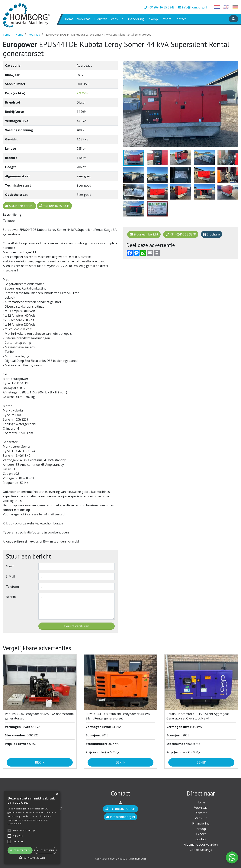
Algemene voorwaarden (201, 844)
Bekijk (40, 762)
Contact (180, 19)
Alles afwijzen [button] (46, 850)
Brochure (212, 234)
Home (69, 19)
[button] (32, 858)
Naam (10, 566)
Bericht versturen (77, 626)
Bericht (11, 597)
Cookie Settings (201, 850)
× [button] (57, 794)
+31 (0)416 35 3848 (159, 7)
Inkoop (153, 19)
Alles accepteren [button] (20, 850)
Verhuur (117, 19)
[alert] (32, 828)
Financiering (135, 19)
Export (166, 19)
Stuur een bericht (144, 234)
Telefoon (12, 587)
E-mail (10, 576)
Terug (7, 35)
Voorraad (84, 19)
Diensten (101, 19)
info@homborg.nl (193, 7)
